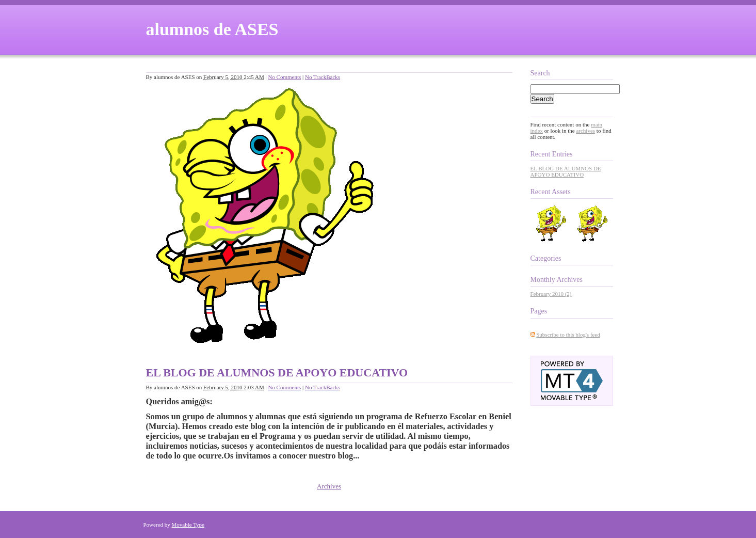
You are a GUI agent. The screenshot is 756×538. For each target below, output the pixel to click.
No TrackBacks (323, 77)
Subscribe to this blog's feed (568, 335)
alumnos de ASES (212, 29)
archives (585, 131)
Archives (329, 486)
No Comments (284, 77)
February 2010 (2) (551, 294)
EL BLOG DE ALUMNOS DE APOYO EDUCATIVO (277, 373)
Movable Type (188, 525)
